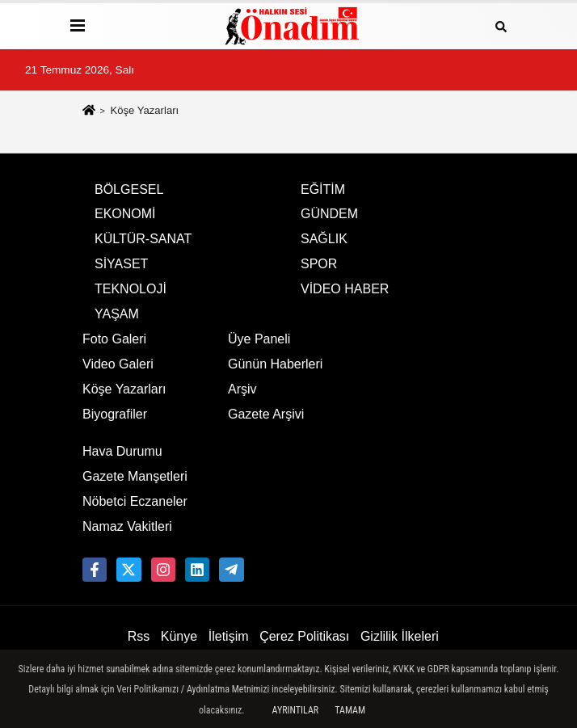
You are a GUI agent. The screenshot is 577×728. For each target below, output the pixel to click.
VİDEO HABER (345, 289)
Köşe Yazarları (124, 389)
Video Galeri (118, 364)
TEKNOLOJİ (131, 289)
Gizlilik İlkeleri (400, 636)
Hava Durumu (122, 451)
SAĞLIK (324, 239)
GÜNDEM (329, 214)
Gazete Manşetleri (135, 476)
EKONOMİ (125, 214)
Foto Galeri (114, 339)
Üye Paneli (259, 339)
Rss (139, 636)
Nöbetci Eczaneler (135, 501)
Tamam (350, 710)
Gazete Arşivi (266, 414)
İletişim (229, 636)
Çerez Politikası (304, 636)
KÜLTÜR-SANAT (143, 239)
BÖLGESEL (129, 189)
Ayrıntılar (296, 710)
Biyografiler (115, 414)
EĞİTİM (323, 189)
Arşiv (242, 389)
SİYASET (121, 264)
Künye (179, 636)
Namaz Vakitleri (127, 526)
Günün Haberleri (275, 364)
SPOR (319, 264)
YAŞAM (117, 314)
